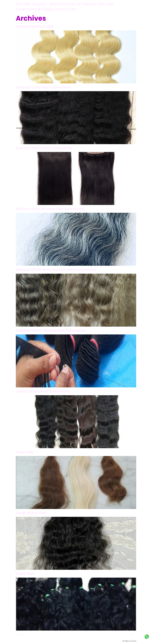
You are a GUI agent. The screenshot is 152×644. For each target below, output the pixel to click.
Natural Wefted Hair (35, 26)
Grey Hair (25, 452)
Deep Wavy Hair (31, 513)
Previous (20, 635)
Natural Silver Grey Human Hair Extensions (56, 270)
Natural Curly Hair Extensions (43, 87)
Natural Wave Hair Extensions (44, 148)
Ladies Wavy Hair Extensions (43, 391)
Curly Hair (25, 574)
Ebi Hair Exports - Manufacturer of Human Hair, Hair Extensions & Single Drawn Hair (65, 7)
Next (133, 635)
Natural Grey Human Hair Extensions (50, 209)
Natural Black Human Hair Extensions (51, 330)
